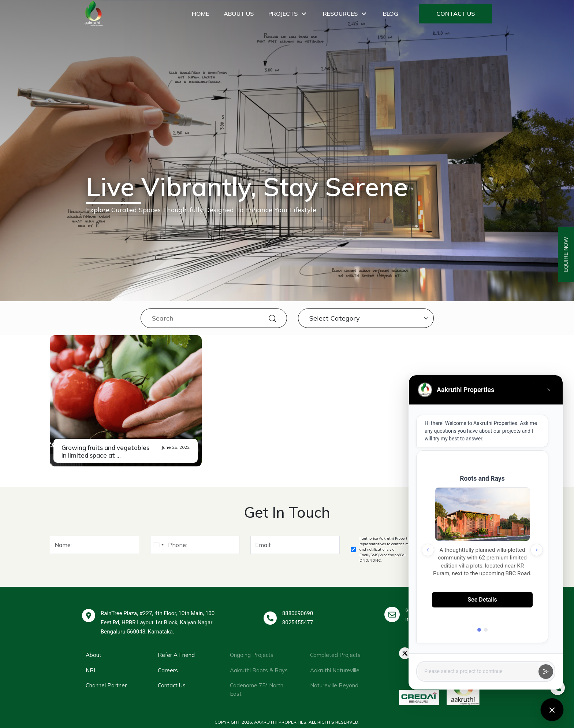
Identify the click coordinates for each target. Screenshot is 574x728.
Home (200, 14)
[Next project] (537, 550)
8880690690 (298, 613)
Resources (346, 14)
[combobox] (158, 545)
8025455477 (298, 622)
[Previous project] (428, 550)
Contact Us (456, 14)
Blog (391, 14)
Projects (288, 14)
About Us (239, 14)
